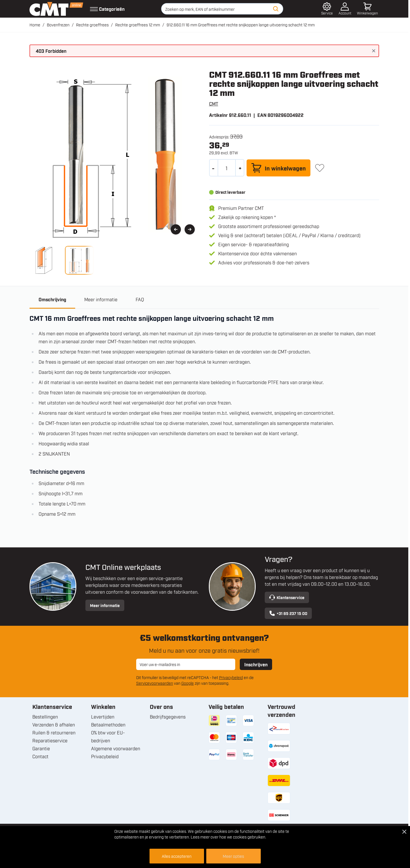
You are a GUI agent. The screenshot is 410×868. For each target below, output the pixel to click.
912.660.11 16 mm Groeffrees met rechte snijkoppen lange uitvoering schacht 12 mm (241, 25)
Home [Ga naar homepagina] (35, 25)
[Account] (345, 9)
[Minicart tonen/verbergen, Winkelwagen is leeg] (367, 9)
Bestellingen (45, 717)
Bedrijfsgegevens (168, 717)
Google (188, 683)
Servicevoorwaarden (155, 683)
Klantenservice (287, 597)
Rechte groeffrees (92, 25)
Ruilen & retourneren (54, 732)
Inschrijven (256, 664)
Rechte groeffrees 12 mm (138, 25)
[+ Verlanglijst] (320, 168)
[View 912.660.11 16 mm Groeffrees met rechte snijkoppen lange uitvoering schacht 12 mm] (44, 260)
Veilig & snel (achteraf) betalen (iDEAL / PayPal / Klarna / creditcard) (289, 235)
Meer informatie (105, 605)
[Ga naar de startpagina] (56, 9)
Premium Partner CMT (241, 208)
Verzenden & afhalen (54, 724)
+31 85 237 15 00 (288, 613)
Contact (40, 756)
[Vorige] (176, 230)
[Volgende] (190, 230)
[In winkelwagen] (278, 168)
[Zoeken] (276, 9)
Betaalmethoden (108, 724)
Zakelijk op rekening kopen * (247, 217)
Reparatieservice (50, 740)
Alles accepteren (177, 856)
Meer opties (233, 856)
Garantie (41, 748)
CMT (214, 104)
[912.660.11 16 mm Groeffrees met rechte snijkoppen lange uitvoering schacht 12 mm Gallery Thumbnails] (62, 260)
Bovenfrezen (58, 25)
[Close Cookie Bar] (404, 832)
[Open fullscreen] (115, 155)
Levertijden (103, 717)
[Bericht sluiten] (374, 51)
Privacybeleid (231, 677)
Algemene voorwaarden (116, 748)
